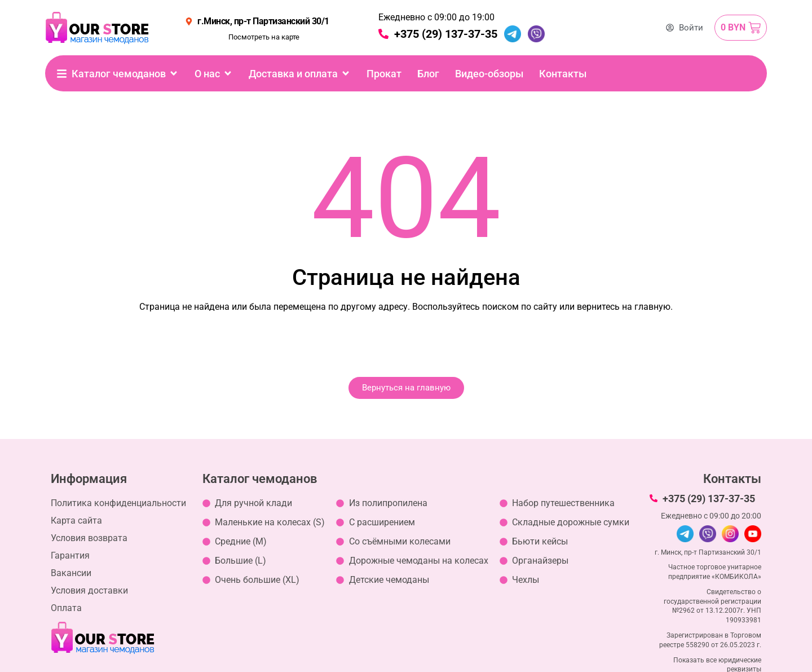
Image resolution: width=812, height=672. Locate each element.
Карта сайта (76, 521)
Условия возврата (89, 538)
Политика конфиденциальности (118, 503)
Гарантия (70, 555)
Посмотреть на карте (264, 37)
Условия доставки (89, 590)
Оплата (66, 608)
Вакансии (71, 573)
